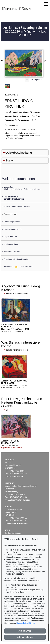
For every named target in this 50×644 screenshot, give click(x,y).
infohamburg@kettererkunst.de (17, 500)
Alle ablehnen (25, 631)
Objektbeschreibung (19, 153)
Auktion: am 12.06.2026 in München (25, 30)
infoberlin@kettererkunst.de (16, 523)
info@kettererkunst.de (14, 476)
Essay (9, 160)
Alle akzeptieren (25, 637)
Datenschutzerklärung (25, 623)
